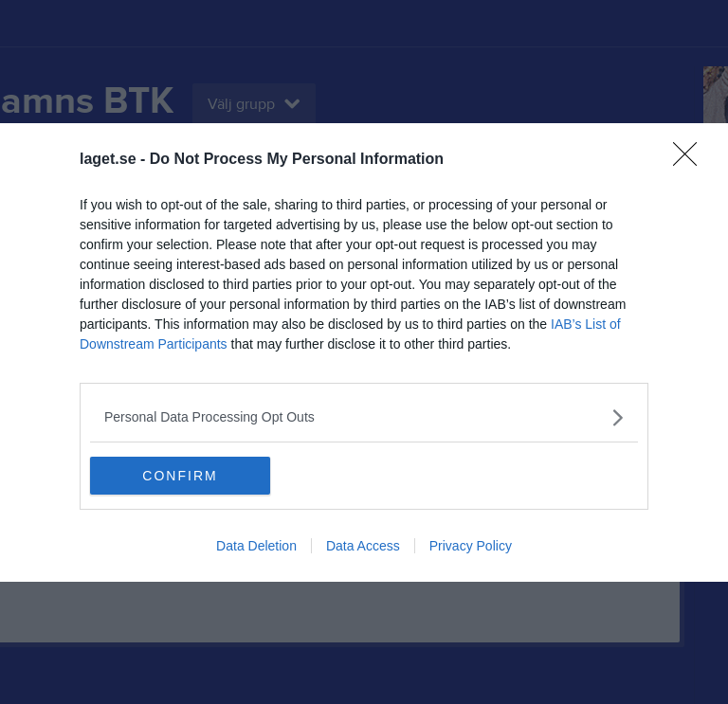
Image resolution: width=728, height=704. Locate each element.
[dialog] (364, 352)
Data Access (363, 546)
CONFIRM (180, 475)
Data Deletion (256, 546)
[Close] (691, 160)
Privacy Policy (471, 546)
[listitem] (364, 417)
